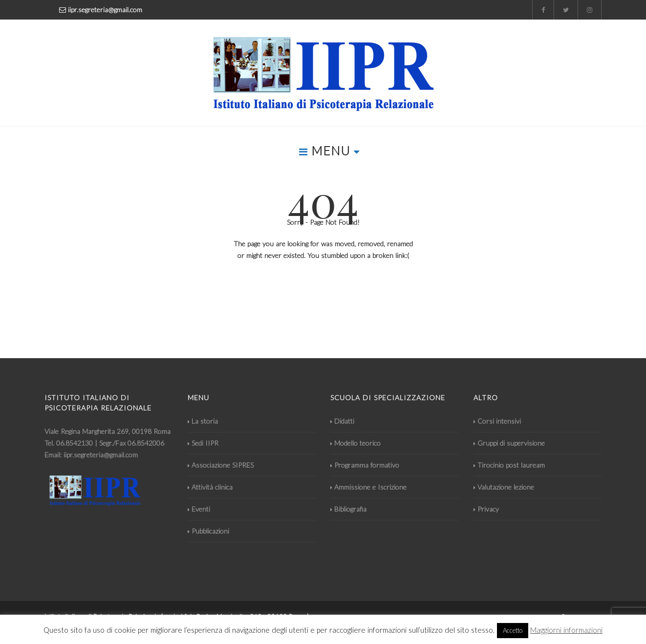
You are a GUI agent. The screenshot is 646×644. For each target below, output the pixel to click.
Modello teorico (355, 443)
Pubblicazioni (208, 531)
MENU (329, 150)
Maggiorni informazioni (566, 630)
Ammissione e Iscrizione (368, 487)
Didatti (342, 421)
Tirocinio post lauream (509, 465)
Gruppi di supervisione (509, 443)
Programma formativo (365, 465)
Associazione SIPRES (221, 465)
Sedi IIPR (203, 443)
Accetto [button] (513, 630)
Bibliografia (348, 509)
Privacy (486, 509)
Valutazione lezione (504, 487)
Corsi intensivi (497, 421)
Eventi (199, 509)
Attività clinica (210, 487)
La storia (203, 421)
